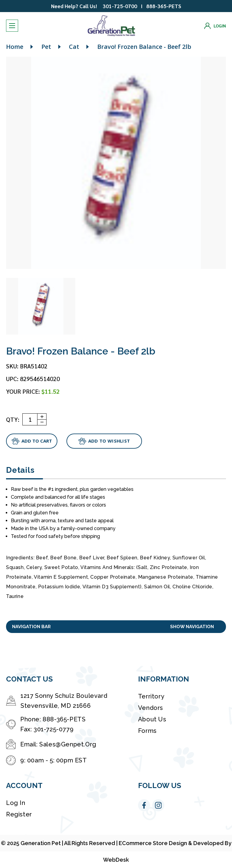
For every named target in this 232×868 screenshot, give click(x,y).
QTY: (13, 419)
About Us (152, 719)
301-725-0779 (53, 729)
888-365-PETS (164, 6)
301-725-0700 (120, 6)
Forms (147, 731)
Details (20, 470)
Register (19, 814)
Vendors (151, 708)
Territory (151, 696)
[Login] (215, 26)
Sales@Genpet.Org (68, 744)
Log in (16, 803)
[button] (116, 627)
